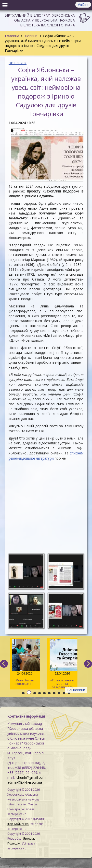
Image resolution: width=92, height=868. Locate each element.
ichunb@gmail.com (31, 777)
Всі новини (18, 63)
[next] (88, 664)
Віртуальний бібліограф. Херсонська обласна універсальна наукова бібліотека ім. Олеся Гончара (40, 20)
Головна (12, 36)
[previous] (4, 664)
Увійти (83, 5)
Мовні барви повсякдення (25, 663)
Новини (31, 36)
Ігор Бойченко (18, 824)
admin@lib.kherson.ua (25, 782)
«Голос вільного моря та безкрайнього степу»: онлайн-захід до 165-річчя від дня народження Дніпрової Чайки (62, 664)
